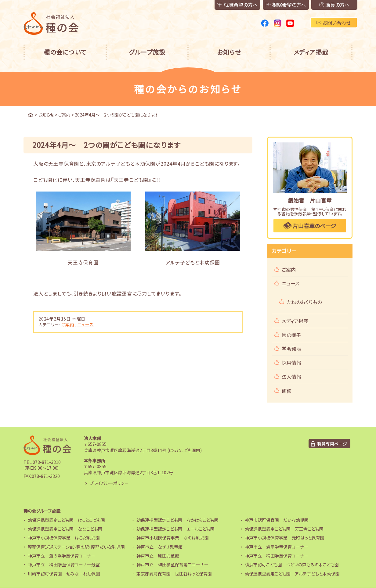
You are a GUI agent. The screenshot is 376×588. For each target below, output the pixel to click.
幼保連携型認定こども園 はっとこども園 (66, 520)
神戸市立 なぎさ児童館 (159, 547)
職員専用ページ (332, 444)
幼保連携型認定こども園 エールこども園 (175, 529)
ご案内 (68, 324)
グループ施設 (147, 52)
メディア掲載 (311, 52)
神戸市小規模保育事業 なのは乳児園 (173, 538)
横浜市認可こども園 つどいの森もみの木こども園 (292, 565)
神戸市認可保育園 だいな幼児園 (277, 520)
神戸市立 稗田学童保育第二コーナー (172, 565)
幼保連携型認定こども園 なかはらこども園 (177, 520)
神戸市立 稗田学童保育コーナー (277, 556)
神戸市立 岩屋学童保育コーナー (277, 547)
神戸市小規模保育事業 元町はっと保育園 (285, 538)
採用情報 (291, 363)
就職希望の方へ (237, 5)
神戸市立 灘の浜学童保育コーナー (61, 556)
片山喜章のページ (310, 226)
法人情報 (291, 377)
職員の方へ (334, 5)
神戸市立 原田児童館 (158, 556)
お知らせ (229, 52)
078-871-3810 (47, 462)
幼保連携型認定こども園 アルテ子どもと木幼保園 (292, 574)
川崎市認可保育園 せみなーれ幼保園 (64, 574)
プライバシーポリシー (109, 483)
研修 (287, 391)
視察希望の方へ (285, 5)
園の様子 (291, 335)
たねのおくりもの (304, 302)
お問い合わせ (334, 23)
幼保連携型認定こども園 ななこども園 (65, 529)
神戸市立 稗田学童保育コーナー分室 (64, 565)
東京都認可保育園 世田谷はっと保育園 (174, 574)
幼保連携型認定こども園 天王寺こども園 (284, 529)
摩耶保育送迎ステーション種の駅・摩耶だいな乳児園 (76, 547)
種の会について (65, 52)
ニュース (85, 324)
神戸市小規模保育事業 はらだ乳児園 (64, 538)
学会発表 (291, 349)
